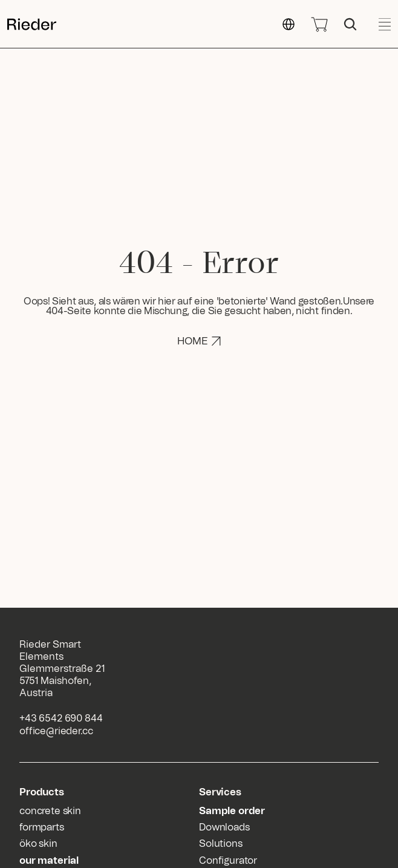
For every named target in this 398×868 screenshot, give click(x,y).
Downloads (224, 827)
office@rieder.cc (56, 731)
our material (49, 861)
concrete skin (50, 811)
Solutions (221, 844)
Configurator (228, 861)
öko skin (38, 844)
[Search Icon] (350, 24)
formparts (42, 827)
